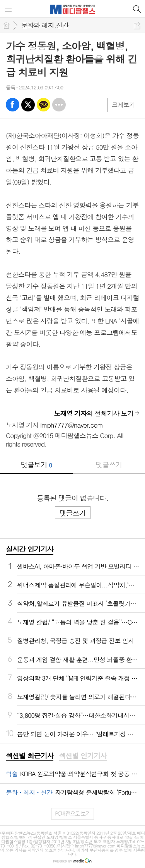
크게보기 (123, 105)
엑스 (28, 105)
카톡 (43, 105)
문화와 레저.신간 (45, 25)
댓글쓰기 (109, 465)
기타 (59, 105)
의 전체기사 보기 (94, 413)
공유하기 (137, 26)
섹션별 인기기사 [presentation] (83, 756)
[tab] (30, 756)
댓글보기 (36, 465)
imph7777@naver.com (72, 425)
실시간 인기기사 (30, 549)
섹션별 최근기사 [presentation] (30, 756)
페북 (13, 105)
